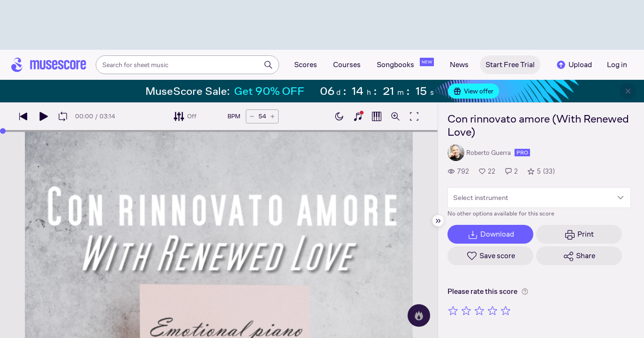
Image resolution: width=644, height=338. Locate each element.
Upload (574, 65)
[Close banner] (628, 91)
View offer (474, 91)
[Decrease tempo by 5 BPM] (252, 116)
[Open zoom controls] (395, 116)
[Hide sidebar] (438, 221)
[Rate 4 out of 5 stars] (492, 310)
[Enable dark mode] (339, 116)
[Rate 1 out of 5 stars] (453, 310)
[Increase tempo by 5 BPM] (273, 116)
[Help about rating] (525, 292)
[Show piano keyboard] (358, 116)
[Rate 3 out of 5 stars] (479, 310)
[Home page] (49, 65)
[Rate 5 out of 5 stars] (506, 310)
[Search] (268, 65)
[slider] (3, 131)
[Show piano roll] (377, 116)
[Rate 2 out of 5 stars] (466, 310)
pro (522, 153)
